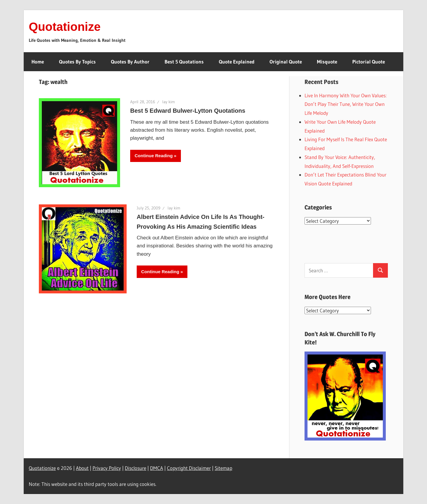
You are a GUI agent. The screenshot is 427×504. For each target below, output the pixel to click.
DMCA (157, 468)
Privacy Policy (107, 468)
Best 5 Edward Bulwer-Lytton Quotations (188, 111)
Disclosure (136, 468)
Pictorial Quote (369, 62)
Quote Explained (237, 62)
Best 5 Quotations (184, 62)
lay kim (169, 102)
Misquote (327, 62)
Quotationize (65, 27)
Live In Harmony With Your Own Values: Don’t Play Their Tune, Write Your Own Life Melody (346, 104)
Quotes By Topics (77, 62)
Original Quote (286, 62)
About (82, 468)
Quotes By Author (130, 62)
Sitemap (223, 468)
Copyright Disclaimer (189, 468)
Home (38, 62)
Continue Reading (154, 156)
